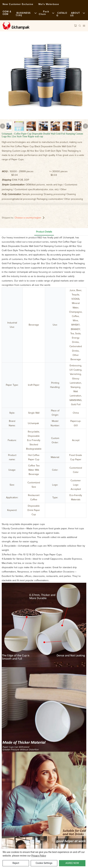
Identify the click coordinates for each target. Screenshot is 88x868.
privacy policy (39, 856)
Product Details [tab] (44, 232)
